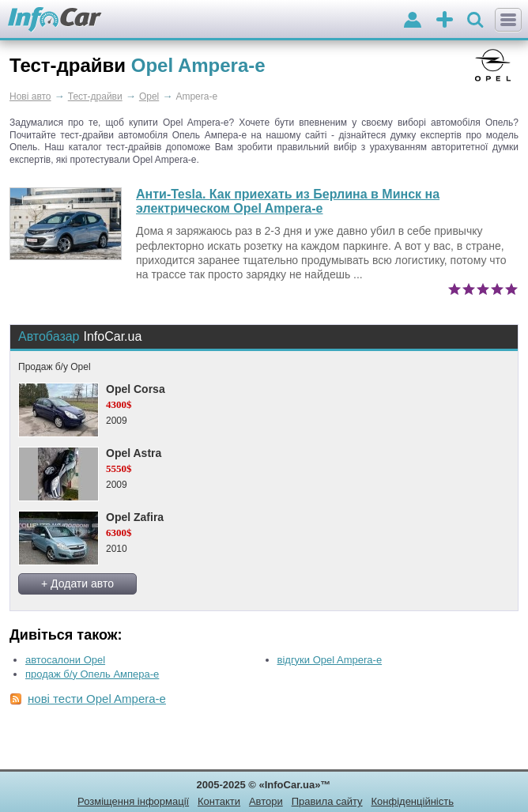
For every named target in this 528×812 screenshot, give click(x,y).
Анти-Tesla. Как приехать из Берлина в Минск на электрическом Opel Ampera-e (288, 201)
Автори (266, 801)
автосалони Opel (65, 660)
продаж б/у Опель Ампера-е (92, 674)
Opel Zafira (135, 517)
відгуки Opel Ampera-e (330, 660)
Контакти (219, 801)
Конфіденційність (412, 801)
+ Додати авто (77, 584)
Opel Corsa (136, 389)
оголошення (445, 21)
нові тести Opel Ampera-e (97, 699)
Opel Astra (134, 453)
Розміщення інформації (133, 801)
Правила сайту (327, 801)
